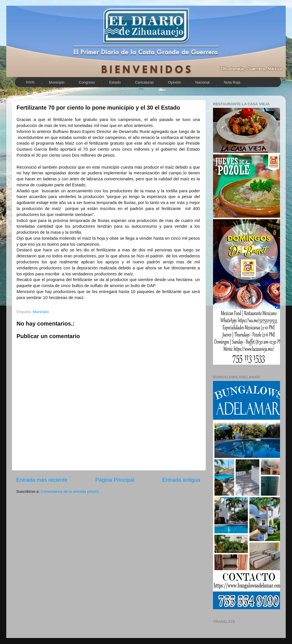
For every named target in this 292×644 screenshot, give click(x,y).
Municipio (57, 82)
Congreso (87, 82)
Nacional (202, 82)
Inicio (30, 82)
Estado (115, 82)
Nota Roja (232, 82)
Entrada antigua (181, 480)
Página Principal (115, 480)
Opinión (175, 82)
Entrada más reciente (42, 480)
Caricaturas (144, 82)
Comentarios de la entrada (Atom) (70, 491)
